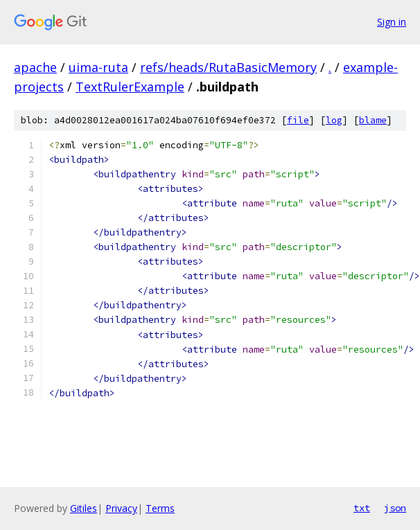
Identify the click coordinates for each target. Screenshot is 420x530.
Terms (160, 508)
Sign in (392, 22)
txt (362, 508)
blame (373, 120)
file (298, 120)
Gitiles (84, 508)
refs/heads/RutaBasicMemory (228, 67)
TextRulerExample (130, 87)
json (395, 508)
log (334, 120)
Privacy (121, 508)
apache (35, 67)
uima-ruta (98, 67)
